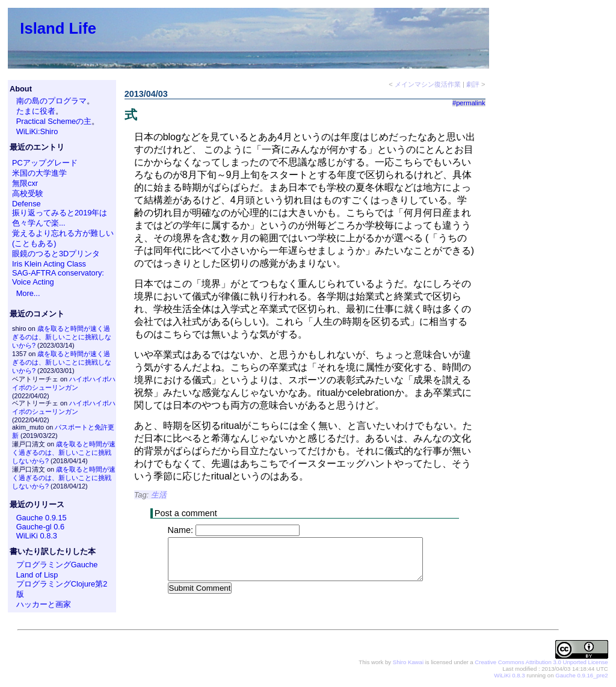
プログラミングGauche (57, 565)
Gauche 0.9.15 (42, 518)
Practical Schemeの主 (54, 121)
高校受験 (28, 193)
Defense (26, 204)
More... (28, 293)
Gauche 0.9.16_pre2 (581, 676)
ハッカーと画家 (44, 604)
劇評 (473, 84)
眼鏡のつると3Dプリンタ (56, 254)
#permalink (469, 103)
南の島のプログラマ (51, 101)
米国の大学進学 (39, 173)
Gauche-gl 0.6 (40, 527)
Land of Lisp (37, 575)
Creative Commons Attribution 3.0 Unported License (541, 663)
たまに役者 (36, 111)
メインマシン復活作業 (428, 84)
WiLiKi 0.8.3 (37, 536)
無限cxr (25, 183)
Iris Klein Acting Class (49, 264)
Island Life (58, 28)
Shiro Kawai (408, 663)
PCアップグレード (45, 163)
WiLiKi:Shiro (37, 131)
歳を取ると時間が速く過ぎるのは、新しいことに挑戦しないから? (62, 337)
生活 (159, 495)
